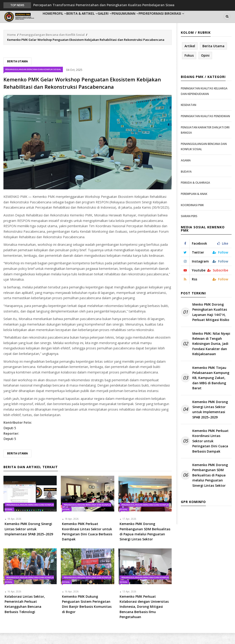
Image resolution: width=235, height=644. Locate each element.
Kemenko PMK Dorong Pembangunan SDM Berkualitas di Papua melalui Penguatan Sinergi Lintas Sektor (210, 486)
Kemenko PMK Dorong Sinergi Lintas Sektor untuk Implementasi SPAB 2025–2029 (210, 420)
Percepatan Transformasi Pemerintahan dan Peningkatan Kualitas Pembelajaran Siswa (104, 5)
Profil (68, 22)
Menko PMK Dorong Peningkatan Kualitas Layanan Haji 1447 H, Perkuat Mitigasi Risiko (211, 323)
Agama (186, 172)
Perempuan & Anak (194, 205)
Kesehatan (189, 116)
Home (50, 22)
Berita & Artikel (95, 22)
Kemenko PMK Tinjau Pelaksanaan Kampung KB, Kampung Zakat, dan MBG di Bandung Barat (211, 389)
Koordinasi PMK (192, 216)
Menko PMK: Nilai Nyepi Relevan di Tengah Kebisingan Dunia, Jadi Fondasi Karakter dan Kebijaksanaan (211, 355)
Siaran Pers (189, 227)
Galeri (122, 22)
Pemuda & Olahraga (195, 194)
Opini (205, 67)
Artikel (190, 57)
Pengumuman (147, 22)
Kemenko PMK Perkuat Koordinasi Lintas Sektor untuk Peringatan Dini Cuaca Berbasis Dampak (210, 452)
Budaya (186, 183)
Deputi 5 (10, 439)
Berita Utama (17, 72)
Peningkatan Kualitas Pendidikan (205, 127)
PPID (170, 22)
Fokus (189, 67)
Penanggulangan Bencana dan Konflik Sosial (52, 46)
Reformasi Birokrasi (197, 22)
